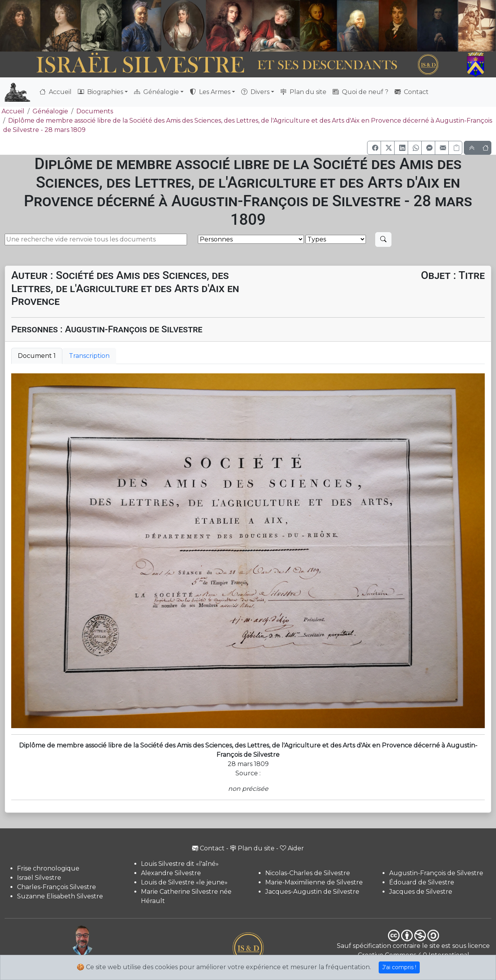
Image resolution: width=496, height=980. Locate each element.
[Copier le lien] (455, 148)
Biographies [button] (100, 92)
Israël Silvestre (39, 878)
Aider (292, 848)
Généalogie (50, 111)
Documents (95, 111)
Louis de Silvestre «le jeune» (184, 882)
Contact (412, 92)
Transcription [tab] (89, 356)
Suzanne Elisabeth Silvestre (60, 896)
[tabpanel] (248, 551)
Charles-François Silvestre (57, 887)
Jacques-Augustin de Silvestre (312, 892)
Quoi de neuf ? (360, 92)
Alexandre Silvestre (171, 873)
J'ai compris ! (399, 967)
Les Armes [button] (210, 92)
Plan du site (303, 92)
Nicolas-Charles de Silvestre (308, 873)
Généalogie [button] (156, 92)
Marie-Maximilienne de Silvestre (314, 882)
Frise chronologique (48, 868)
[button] (374, 148)
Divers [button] (255, 92)
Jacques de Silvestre (421, 892)
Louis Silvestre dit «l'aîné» (180, 864)
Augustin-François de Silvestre (436, 873)
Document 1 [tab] (37, 356)
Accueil (56, 92)
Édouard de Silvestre (422, 882)
